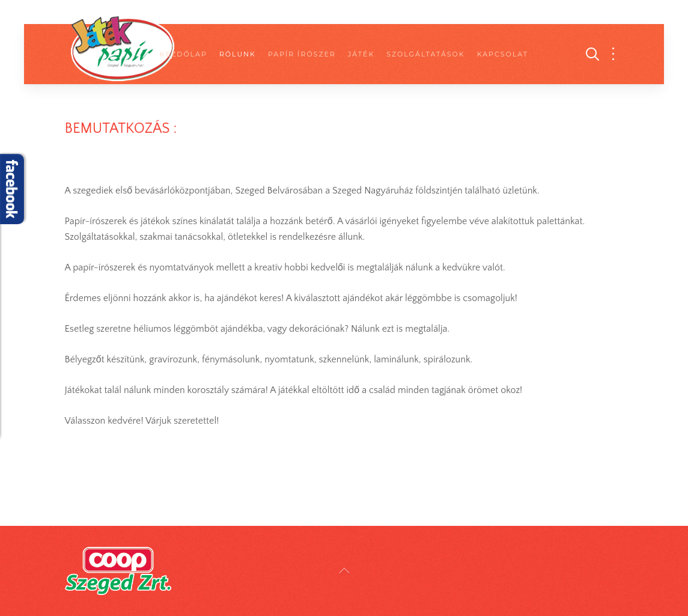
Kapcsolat (503, 54)
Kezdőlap (184, 54)
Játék (361, 54)
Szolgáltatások (425, 54)
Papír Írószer (302, 54)
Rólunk (238, 54)
